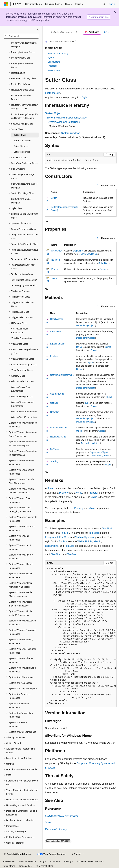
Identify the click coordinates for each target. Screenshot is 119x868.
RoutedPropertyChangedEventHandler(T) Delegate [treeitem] (24, 116)
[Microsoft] (6, 4)
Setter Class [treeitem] (20, 135)
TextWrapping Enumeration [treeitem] (24, 285)
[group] (81, 636)
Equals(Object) (57, 344)
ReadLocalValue (58, 437)
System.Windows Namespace (64, 32)
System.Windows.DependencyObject (67, 118)
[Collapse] (38, 30)
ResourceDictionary (56, 829)
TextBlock (107, 529)
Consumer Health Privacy (89, 862)
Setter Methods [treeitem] (21, 146)
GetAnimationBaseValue (62, 375)
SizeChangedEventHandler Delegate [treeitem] (24, 186)
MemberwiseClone (59, 428)
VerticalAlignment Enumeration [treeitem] (20, 331)
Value (103, 269)
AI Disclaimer (9, 862)
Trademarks (25, 866)
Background (52, 546)
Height (89, 542)
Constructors (54, 62)
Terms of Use (9, 866)
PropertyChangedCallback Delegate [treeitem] (24, 45)
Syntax (51, 58)
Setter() (54, 198)
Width (81, 542)
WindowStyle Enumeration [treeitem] (24, 417)
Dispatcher (56, 251)
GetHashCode (57, 394)
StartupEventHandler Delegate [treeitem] (21, 201)
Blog (42, 862)
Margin (98, 542)
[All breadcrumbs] (48, 32)
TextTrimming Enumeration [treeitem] (24, 280)
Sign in (112, 4)
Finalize (54, 356)
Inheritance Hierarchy (58, 54)
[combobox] (21, 36)
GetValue (55, 412)
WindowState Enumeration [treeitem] (24, 412)
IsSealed (55, 260)
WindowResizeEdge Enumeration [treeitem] (21, 389)
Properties (53, 66)
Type (87, 403)
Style (85, 97)
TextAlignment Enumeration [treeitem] (24, 259)
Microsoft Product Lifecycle (22, 17)
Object (79, 347)
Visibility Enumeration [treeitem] (22, 338)
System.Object (53, 113)
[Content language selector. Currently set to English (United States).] (17, 854)
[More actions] (114, 32)
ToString (54, 461)
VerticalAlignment (85, 537)
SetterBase (104, 263)
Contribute (55, 862)
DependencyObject (88, 254)
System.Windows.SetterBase (64, 122)
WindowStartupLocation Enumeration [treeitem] (23, 404)
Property (55, 269)
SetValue (55, 449)
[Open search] (104, 4)
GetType (54, 403)
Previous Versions (28, 862)
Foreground (52, 537)
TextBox (65, 533)
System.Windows (71, 133)
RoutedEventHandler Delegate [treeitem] (21, 97)
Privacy (68, 862)
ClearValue (55, 331)
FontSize (64, 537)
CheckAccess (57, 319)
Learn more (51, 93)
